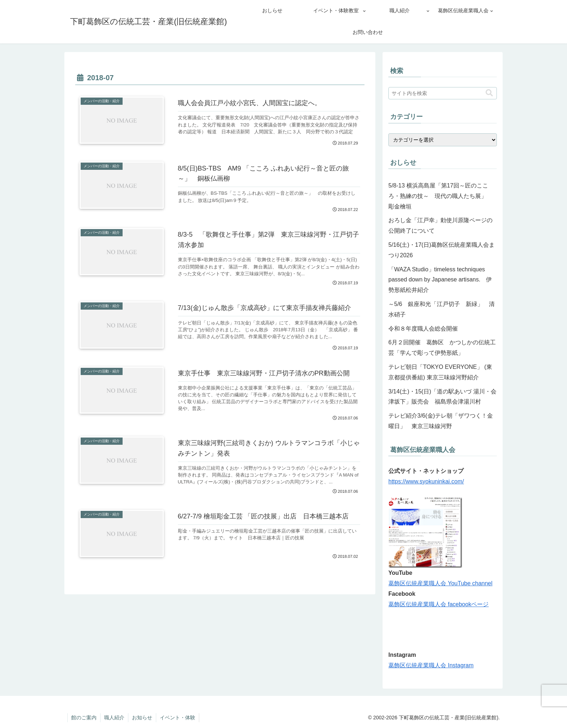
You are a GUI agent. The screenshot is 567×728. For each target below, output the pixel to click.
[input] (443, 93)
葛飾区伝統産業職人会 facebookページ (438, 604)
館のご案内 (84, 718)
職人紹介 (114, 718)
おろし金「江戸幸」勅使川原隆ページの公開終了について (440, 225)
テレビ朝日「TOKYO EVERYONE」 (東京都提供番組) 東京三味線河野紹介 (440, 372)
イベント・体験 (178, 718)
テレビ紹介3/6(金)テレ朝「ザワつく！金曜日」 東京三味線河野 (441, 421)
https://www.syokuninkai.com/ (426, 481)
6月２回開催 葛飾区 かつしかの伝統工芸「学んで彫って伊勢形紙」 (442, 348)
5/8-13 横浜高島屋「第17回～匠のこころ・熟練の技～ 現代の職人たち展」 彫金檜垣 (440, 196)
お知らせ (142, 718)
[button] (489, 93)
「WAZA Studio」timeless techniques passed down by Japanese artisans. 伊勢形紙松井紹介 (440, 280)
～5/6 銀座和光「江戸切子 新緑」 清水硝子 (442, 309)
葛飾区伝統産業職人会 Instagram (431, 665)
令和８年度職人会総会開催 (423, 329)
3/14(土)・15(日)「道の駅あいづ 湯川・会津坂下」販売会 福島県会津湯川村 (442, 397)
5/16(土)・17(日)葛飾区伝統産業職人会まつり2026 (442, 250)
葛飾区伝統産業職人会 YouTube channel (440, 583)
